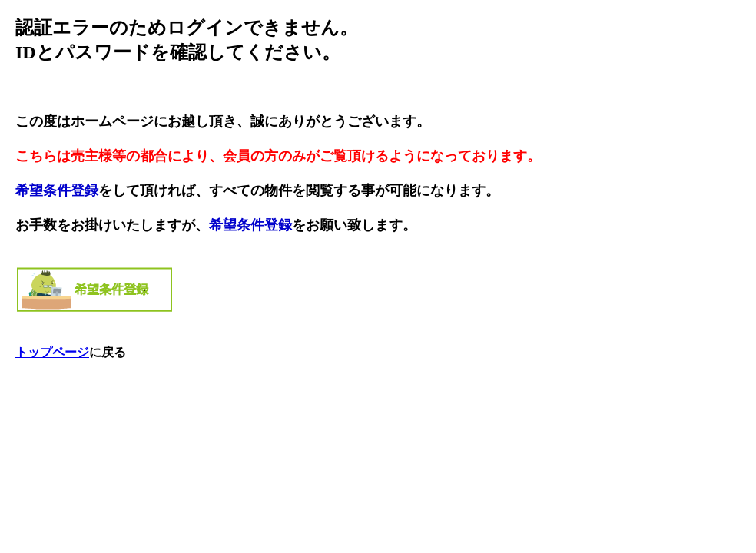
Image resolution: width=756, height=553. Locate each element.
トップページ (52, 352)
